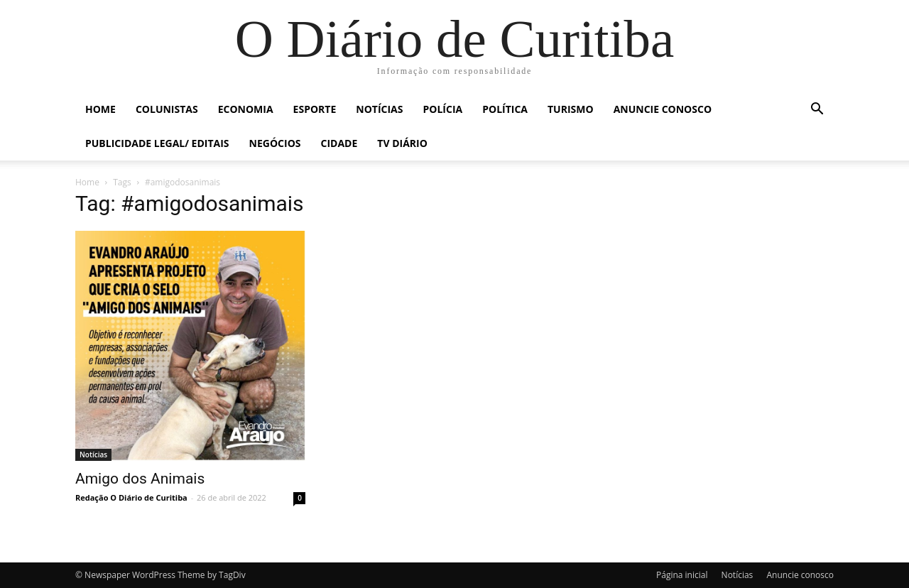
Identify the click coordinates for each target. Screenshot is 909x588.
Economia (246, 109)
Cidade (339, 143)
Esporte (315, 109)
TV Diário (402, 143)
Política (505, 109)
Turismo (571, 109)
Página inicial (682, 575)
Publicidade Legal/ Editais (157, 143)
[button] (817, 110)
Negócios (275, 143)
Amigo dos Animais (140, 479)
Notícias (379, 109)
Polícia (443, 109)
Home (100, 109)
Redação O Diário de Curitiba (131, 497)
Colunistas (167, 109)
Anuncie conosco (663, 109)
